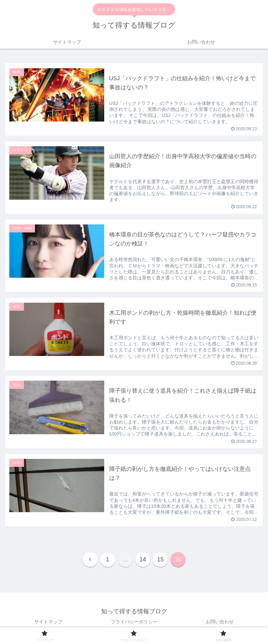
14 (143, 560)
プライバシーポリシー (134, 622)
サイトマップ (48, 622)
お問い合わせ (220, 622)
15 (161, 560)
